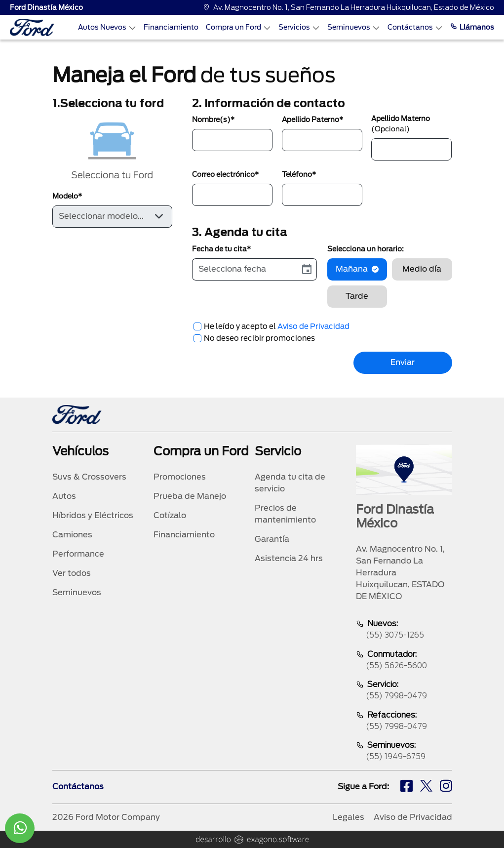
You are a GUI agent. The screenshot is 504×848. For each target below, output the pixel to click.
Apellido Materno (401, 124)
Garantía (272, 539)
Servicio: (404, 691)
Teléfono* (299, 174)
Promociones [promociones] (180, 477)
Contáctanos (415, 27)
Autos (64, 496)
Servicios (299, 27)
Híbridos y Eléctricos (93, 515)
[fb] (407, 787)
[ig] (446, 787)
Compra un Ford (238, 27)
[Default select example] (112, 217)
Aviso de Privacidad (313, 326)
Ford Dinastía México (46, 7)
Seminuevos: (404, 751)
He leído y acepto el (277, 326)
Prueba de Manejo (190, 496)
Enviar (403, 362)
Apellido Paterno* (312, 120)
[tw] (426, 787)
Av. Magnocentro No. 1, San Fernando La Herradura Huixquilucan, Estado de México (349, 7)
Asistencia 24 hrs (289, 558)
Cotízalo (170, 515)
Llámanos (472, 27)
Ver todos (72, 573)
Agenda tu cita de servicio (290, 483)
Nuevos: (404, 630)
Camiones (72, 535)
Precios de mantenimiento (285, 514)
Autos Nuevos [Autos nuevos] (107, 27)
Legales (349, 817)
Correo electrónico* (225, 174)
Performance (78, 554)
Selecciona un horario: (366, 249)
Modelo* (67, 196)
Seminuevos (354, 27)
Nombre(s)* (213, 120)
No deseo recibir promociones (259, 338)
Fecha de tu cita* (221, 249)
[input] (245, 269)
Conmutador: (404, 661)
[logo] (32, 27)
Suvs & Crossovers (89, 477)
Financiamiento (171, 27)
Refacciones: (404, 721)
